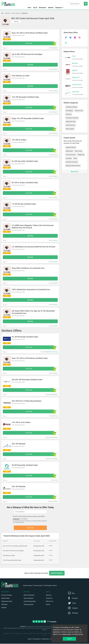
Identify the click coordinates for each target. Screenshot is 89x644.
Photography (69, 111)
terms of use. (79, 634)
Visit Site (16, 22)
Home (29, 8)
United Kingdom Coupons (50, 586)
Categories (58, 8)
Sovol (57, 480)
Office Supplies (16, 13)
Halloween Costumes (72, 162)
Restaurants (43, 8)
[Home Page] (3, 13)
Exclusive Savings (7, 595)
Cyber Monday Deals (30, 602)
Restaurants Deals (7, 602)
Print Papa (55, 416)
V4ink (74, 56)
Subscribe (30, 528)
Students (51, 8)
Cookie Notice (45, 639)
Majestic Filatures (71, 147)
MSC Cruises (79, 151)
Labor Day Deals (28, 598)
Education (69, 114)
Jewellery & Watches (72, 107)
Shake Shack (69, 151)
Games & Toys (79, 111)
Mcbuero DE (76, 77)
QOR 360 (75, 70)
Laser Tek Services (54, 437)
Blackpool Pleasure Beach (73, 166)
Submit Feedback (57, 573)
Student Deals (6, 598)
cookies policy (66, 634)
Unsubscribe (16, 519)
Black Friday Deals (29, 595)
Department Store (71, 122)
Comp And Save (77, 85)
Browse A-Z (75, 172)
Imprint (48, 605)
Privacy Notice (37, 639)
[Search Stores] (86, 4)
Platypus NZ (81, 155)
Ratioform (75, 63)
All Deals (4, 608)
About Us (49, 595)
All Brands (4, 605)
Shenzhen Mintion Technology (51, 352)
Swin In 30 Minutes (54, 459)
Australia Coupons (28, 586)
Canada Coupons (38, 586)
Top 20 (35, 8)
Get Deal (30, 65)
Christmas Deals (28, 605)
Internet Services (70, 125)
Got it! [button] (69, 639)
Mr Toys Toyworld (71, 155)
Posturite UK (55, 502)
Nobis (75, 158)
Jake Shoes (76, 92)
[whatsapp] (66, 43)
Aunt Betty (69, 158)
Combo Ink (24, 13)
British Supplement (54, 395)
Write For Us (49, 602)
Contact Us (49, 598)
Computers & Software (72, 118)
